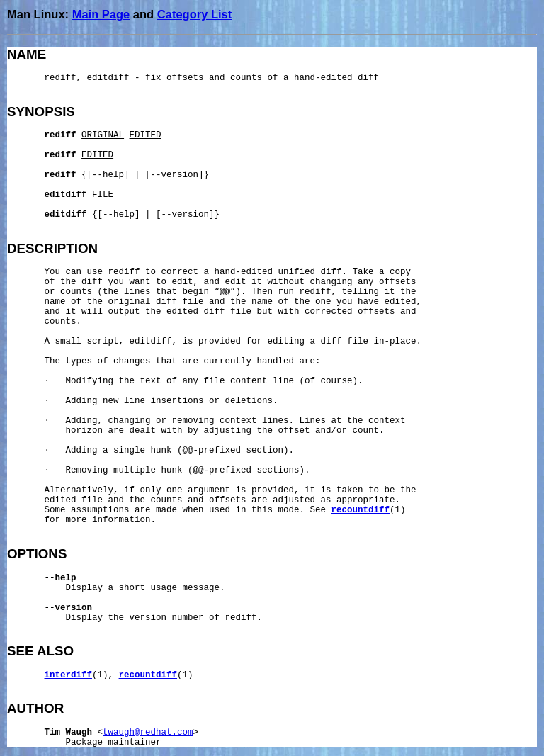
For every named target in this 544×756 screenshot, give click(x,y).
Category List (194, 14)
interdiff (69, 675)
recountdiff (361, 510)
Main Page (101, 14)
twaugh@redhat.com (148, 733)
